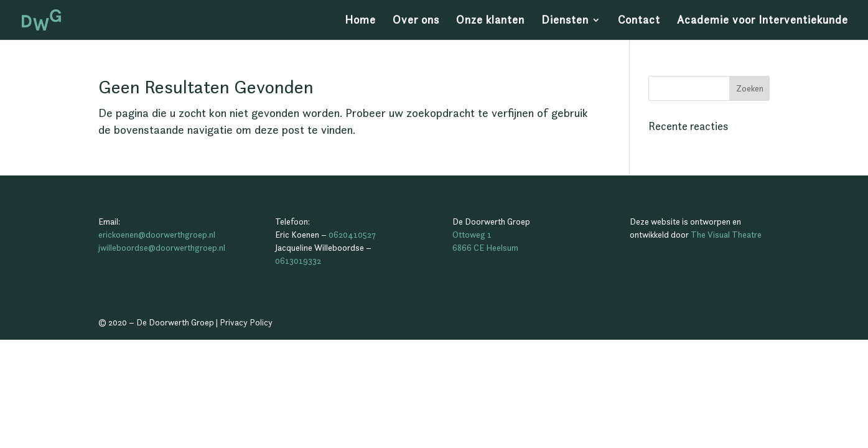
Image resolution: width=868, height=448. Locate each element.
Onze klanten (490, 21)
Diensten (565, 21)
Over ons (416, 21)
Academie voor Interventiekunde (763, 21)
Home (360, 21)
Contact (639, 21)
